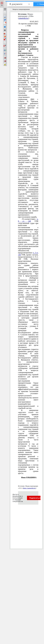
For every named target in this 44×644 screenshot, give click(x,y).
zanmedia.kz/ (24, 18)
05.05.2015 (34, 22)
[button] (2, 4)
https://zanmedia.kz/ (29, 488)
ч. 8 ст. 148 (28, 220)
